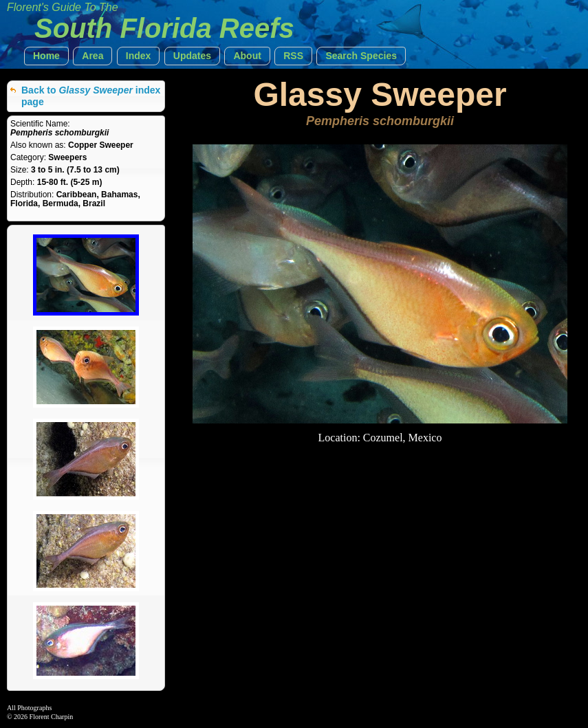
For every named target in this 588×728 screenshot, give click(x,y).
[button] (46, 56)
